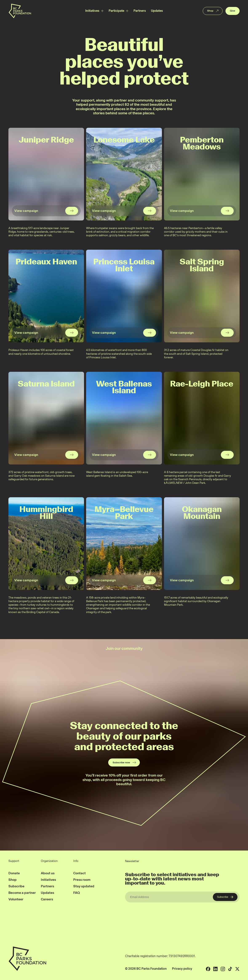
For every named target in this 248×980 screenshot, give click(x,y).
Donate (14, 873)
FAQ (77, 893)
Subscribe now (125, 762)
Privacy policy (182, 969)
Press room (82, 880)
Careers (47, 899)
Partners (140, 11)
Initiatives (92, 11)
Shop (213, 11)
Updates (157, 11)
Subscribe (16, 886)
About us (48, 873)
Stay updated (84, 886)
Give (233, 11)
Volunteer (16, 899)
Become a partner (22, 893)
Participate (116, 11)
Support (14, 861)
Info (76, 861)
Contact (79, 873)
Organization (49, 861)
